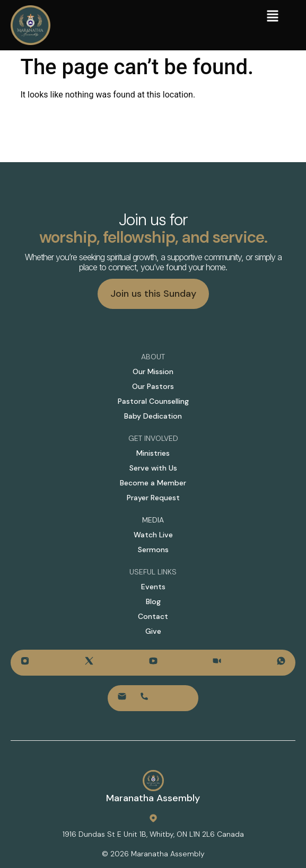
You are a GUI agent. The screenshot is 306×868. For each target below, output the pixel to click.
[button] (273, 17)
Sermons (153, 550)
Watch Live (153, 535)
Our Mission (153, 371)
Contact (153, 616)
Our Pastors (153, 386)
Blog (153, 601)
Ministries (153, 453)
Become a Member (153, 483)
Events (153, 587)
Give (153, 631)
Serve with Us (153, 468)
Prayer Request (153, 498)
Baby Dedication (153, 416)
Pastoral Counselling (153, 401)
